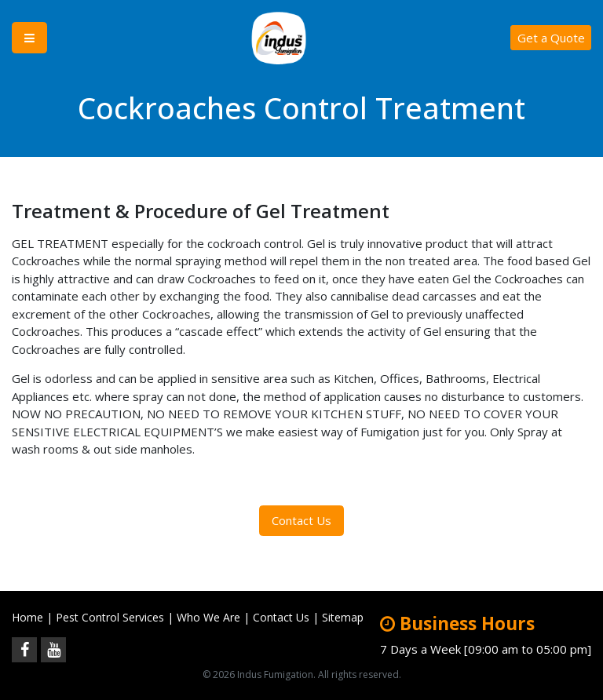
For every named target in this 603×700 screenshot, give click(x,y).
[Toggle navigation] (29, 38)
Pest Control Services (110, 617)
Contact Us (301, 520)
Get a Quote (551, 38)
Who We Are (208, 617)
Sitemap (343, 617)
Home (27, 617)
